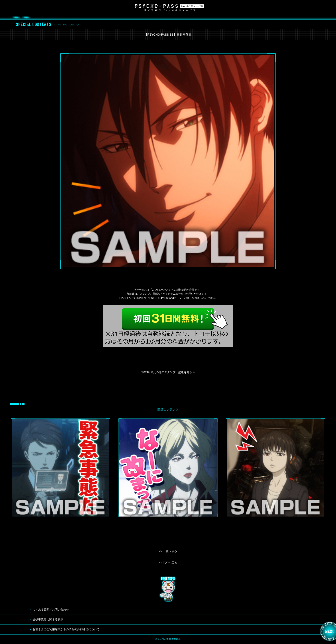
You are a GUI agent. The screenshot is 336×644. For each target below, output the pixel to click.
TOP (168, 589)
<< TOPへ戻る (168, 563)
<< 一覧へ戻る (168, 551)
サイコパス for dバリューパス (170, 8)
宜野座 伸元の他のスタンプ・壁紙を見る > (168, 372)
